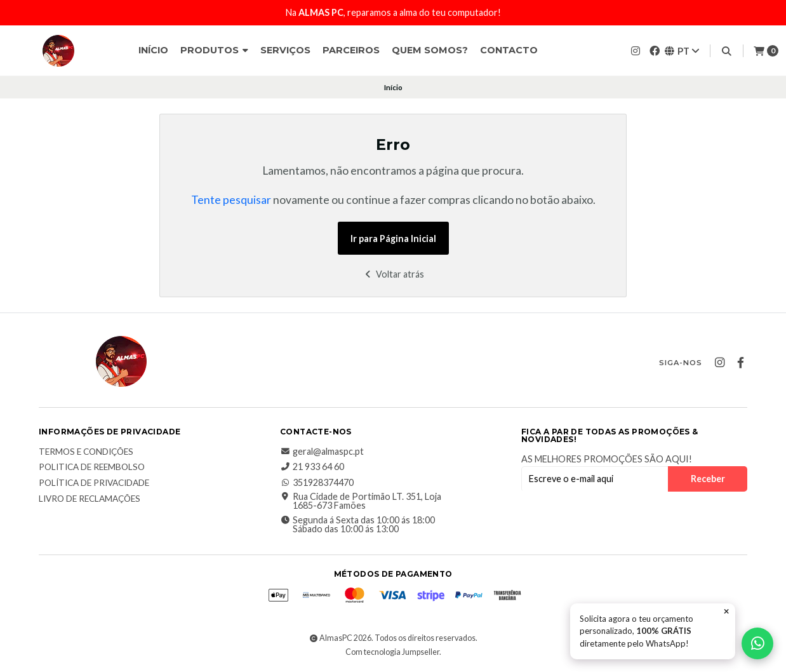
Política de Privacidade (94, 483)
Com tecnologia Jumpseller (392, 652)
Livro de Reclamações (90, 499)
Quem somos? (430, 50)
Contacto (509, 50)
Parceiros (351, 50)
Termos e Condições (86, 452)
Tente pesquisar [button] (231, 200)
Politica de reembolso (92, 467)
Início (153, 50)
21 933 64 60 (312, 467)
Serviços (285, 50)
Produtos (214, 50)
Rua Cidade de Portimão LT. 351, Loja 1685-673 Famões (361, 501)
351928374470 (317, 483)
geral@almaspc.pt (322, 452)
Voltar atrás (393, 274)
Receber (708, 479)
